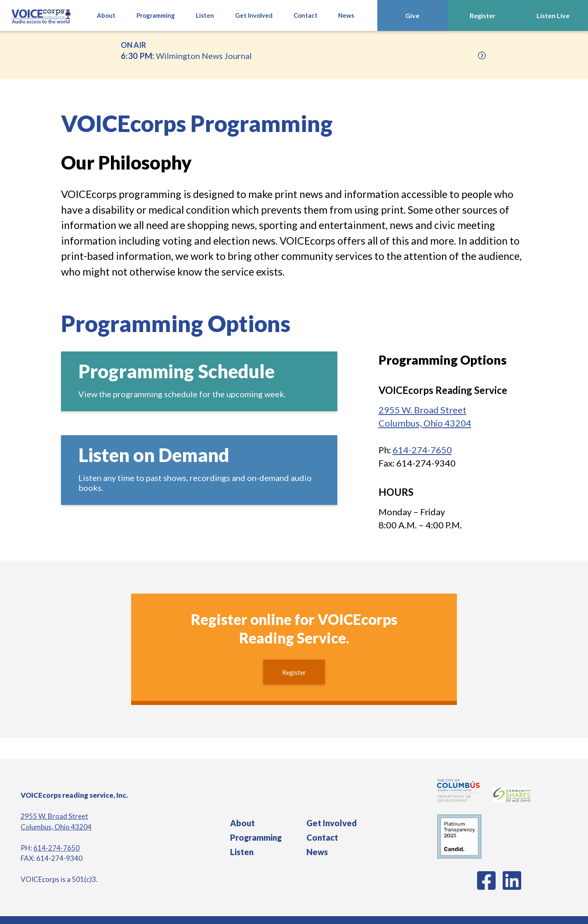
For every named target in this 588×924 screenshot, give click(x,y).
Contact (306, 15)
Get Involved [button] (254, 15)
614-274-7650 (422, 450)
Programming (256, 837)
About (106, 15)
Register (483, 15)
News (346, 15)
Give (412, 15)
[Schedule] (199, 381)
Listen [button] (205, 15)
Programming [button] (156, 15)
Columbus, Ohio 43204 (56, 827)
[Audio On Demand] (199, 470)
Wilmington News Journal (294, 50)
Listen (242, 852)
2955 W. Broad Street (54, 816)
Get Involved (332, 823)
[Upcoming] (482, 55)
